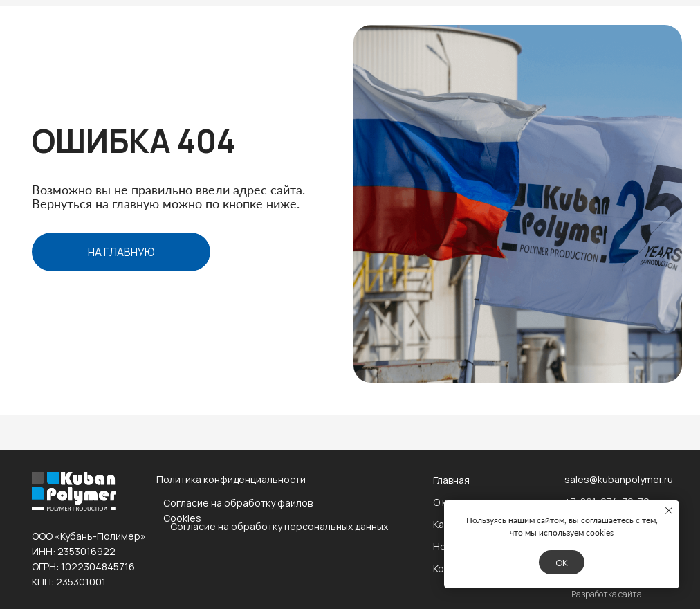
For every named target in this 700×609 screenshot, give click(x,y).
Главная (451, 480)
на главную (121, 252)
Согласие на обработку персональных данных (279, 526)
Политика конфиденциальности (231, 479)
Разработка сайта (607, 594)
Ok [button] (562, 563)
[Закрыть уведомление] (669, 511)
